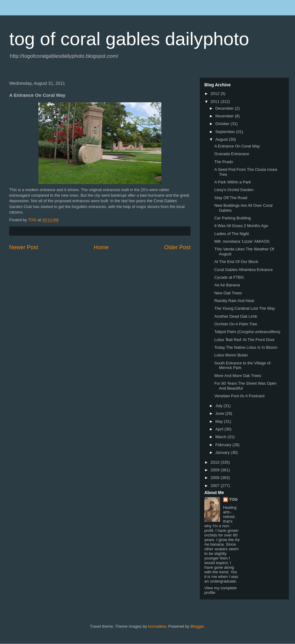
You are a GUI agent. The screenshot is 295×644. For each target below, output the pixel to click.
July (220, 406)
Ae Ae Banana (227, 285)
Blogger (197, 626)
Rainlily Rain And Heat (234, 301)
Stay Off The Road (231, 198)
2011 (216, 102)
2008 (216, 478)
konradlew (157, 626)
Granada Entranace (232, 154)
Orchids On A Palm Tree (236, 324)
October (223, 124)
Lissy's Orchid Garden (234, 190)
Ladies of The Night (232, 234)
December (225, 108)
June (220, 413)
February (224, 445)
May (220, 421)
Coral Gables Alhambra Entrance (243, 270)
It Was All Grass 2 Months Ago (241, 226)
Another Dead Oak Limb (236, 316)
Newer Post (24, 247)
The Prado (224, 162)
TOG (234, 499)
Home (101, 247)
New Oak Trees (228, 293)
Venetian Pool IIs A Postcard (239, 396)
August (222, 139)
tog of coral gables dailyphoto (129, 39)
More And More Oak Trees (238, 376)
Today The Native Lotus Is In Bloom (246, 347)
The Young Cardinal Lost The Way (244, 308)
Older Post (177, 247)
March (222, 437)
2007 (216, 486)
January (223, 452)
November (225, 116)
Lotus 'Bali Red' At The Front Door (244, 340)
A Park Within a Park (232, 182)
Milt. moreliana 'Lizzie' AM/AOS (242, 241)
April (220, 429)
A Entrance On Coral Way (237, 146)
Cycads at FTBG (229, 277)
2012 (216, 94)
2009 (216, 470)
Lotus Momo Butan (231, 355)
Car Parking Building (232, 218)
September (226, 132)
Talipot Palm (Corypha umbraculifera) (247, 332)
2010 (216, 462)
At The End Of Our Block (236, 262)
